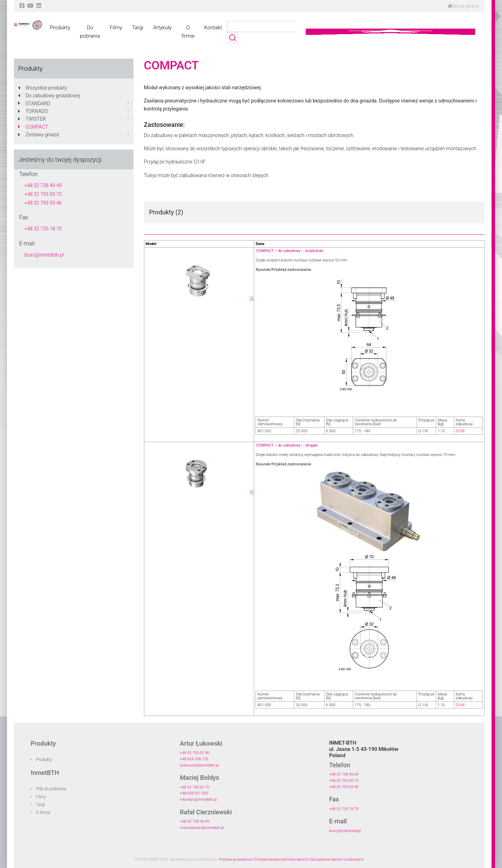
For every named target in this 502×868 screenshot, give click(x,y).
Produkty (60, 28)
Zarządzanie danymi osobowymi (337, 859)
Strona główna (463, 6)
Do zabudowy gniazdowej (49, 96)
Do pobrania (90, 32)
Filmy (116, 28)
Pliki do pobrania (51, 789)
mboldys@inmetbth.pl (198, 800)
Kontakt (213, 28)
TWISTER (32, 119)
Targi (138, 28)
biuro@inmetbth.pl (44, 255)
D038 (460, 431)
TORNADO (33, 111)
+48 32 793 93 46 (43, 203)
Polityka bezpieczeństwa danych (282, 859)
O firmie (188, 32)
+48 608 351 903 (194, 793)
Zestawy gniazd (39, 135)
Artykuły (162, 28)
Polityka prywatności (236, 859)
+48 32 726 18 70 (43, 229)
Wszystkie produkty (43, 88)
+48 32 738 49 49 (43, 185)
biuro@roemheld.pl (345, 831)
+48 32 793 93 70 (43, 194)
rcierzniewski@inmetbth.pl (202, 828)
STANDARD (34, 104)
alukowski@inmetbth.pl (199, 765)
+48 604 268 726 (194, 759)
